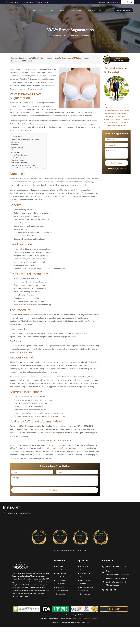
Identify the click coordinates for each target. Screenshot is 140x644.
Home (52, 35)
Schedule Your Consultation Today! (32, 168)
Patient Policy (96, 619)
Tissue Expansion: (22, 155)
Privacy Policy (77, 619)
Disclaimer (86, 619)
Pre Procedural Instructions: (22, 150)
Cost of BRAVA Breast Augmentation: (25, 165)
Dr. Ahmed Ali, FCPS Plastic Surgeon (75, 58)
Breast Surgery (61, 35)
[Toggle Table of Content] (42, 136)
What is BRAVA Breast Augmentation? (26, 139)
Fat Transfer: (21, 157)
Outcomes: (16, 142)
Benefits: (15, 145)
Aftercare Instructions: (20, 163)
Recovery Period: (18, 160)
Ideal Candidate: (18, 147)
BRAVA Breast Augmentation (79, 35)
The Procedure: (18, 152)
